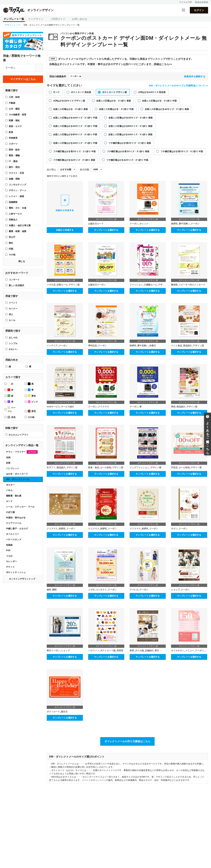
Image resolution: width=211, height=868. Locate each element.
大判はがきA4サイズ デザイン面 (69, 101)
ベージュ (11, 409)
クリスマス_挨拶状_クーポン (61, 529)
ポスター (10, 485)
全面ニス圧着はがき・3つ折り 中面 (116, 109)
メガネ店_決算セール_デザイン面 (63, 285)
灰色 (11, 417)
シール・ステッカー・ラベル (20, 507)
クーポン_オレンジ (139, 224)
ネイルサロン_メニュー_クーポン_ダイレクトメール (189, 651)
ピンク (33, 402)
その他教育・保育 (18, 115)
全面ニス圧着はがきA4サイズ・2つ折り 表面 (167, 109)
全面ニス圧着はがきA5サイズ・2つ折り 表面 (131, 118)
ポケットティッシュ (16, 572)
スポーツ (13, 144)
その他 (12, 255)
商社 (11, 243)
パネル (9, 490)
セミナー (13, 309)
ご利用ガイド (58, 19)
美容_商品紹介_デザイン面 (184, 407)
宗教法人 (13, 220)
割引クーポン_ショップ (58, 651)
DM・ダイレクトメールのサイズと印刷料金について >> (179, 86)
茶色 (32, 411)
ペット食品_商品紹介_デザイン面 (187, 346)
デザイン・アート (18, 190)
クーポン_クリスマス (99, 407)
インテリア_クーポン (57, 346)
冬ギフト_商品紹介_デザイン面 (62, 468)
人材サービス (15, 214)
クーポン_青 (136, 407)
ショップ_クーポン (180, 590)
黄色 (32, 396)
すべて (56, 92)
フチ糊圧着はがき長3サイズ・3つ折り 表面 (128, 151)
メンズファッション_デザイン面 (145, 468)
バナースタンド (14, 540)
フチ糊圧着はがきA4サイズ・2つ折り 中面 (127, 160)
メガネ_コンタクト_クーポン (102, 590)
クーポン (74, 76)
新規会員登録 (202, 2)
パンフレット (13, 468)
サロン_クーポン (179, 529)
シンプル (13, 343)
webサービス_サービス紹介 (60, 407)
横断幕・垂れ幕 (14, 496)
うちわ (9, 556)
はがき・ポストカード (17, 474)
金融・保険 (14, 179)
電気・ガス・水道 (18, 208)
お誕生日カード (96, 224)
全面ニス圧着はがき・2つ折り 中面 (159, 101)
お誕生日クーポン (97, 285)
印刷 (11, 249)
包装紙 (9, 545)
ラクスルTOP (186, 2)
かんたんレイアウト (19, 435)
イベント (13, 303)
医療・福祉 (14, 120)
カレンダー (11, 561)
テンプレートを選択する (106, 230)
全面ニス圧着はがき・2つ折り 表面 (114, 101)
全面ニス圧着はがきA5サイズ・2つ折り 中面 (75, 126)
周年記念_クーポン (97, 346)
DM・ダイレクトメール (18, 479)
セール (12, 320)
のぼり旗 (10, 512)
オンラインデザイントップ (22, 579)
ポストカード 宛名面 (81, 92)
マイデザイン (36, 19)
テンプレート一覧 (14, 19)
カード (9, 501)
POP (8, 550)
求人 (11, 314)
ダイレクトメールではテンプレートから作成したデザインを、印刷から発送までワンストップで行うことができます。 (121, 59)
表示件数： (86, 170)
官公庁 (12, 237)
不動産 (12, 103)
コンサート (14, 280)
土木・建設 (14, 109)
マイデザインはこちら (23, 79)
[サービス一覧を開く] (183, 10)
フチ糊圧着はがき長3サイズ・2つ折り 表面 (130, 143)
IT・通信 (13, 161)
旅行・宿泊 (14, 167)
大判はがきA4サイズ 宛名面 (152, 92)
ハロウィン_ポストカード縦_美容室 (106, 651)
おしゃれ (13, 338)
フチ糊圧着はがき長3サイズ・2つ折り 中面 (74, 151)
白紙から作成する (65, 230)
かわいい (13, 349)
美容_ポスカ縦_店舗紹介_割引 (144, 651)
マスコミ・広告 (16, 173)
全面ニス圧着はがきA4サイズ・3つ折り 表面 (130, 135)
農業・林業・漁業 (18, 231)
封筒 (8, 463)
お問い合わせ (80, 19)
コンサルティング (18, 185)
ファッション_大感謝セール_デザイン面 (148, 285)
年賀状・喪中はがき (16, 518)
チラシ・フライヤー (22, 452)
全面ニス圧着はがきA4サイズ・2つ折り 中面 (75, 118)
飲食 (11, 132)
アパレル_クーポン (139, 590)
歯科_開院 (52, 590)
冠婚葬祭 (13, 202)
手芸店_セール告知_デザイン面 (186, 468)
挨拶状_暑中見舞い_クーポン (185, 224)
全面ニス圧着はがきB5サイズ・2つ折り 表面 (130, 126)
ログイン (199, 10)
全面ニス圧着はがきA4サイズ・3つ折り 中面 (75, 143)
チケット (10, 567)
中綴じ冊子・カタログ (17, 529)
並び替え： (53, 170)
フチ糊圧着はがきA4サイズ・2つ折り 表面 (74, 160)
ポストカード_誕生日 (57, 712)
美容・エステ (15, 126)
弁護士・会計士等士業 (20, 225)
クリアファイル (14, 523)
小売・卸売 (14, 97)
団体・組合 (14, 150)
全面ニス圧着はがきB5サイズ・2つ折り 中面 (75, 135)
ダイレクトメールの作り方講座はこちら (127, 741)
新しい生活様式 (16, 285)
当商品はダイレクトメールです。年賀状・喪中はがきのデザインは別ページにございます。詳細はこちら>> (111, 64)
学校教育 (13, 138)
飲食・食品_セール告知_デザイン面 (106, 468)
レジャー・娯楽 (16, 196)
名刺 (8, 458)
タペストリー (13, 534)
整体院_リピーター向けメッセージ (188, 285)
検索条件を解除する (195, 76)
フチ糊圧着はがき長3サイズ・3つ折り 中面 (182, 151)
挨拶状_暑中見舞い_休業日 (143, 346)
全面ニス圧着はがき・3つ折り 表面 (70, 109)
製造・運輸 (14, 155)
